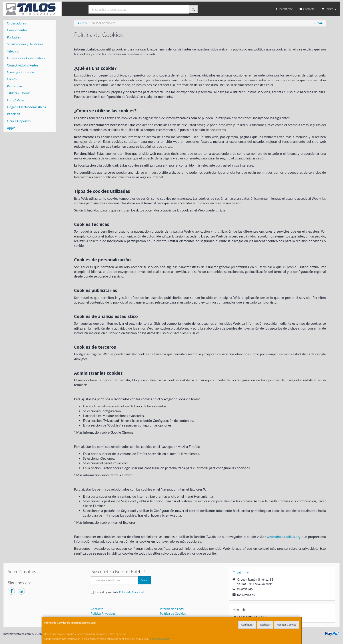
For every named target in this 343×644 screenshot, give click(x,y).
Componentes (17, 30)
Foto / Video (16, 100)
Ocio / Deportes (19, 121)
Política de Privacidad (132, 592)
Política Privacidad (103, 613)
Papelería (14, 114)
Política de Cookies (159, 639)
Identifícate (284, 9)
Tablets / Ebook (18, 93)
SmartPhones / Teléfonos (25, 44)
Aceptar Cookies (287, 625)
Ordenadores (16, 23)
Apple (11, 128)
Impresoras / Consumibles (26, 58)
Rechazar (265, 625)
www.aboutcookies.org (284, 537)
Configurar (247, 625)
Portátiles (14, 37)
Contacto (307, 9)
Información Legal (172, 609)
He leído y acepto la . (120, 592)
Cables (12, 79)
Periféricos (15, 86)
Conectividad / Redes (23, 65)
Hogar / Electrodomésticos (26, 107)
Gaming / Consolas (21, 72)
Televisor (13, 51)
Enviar (144, 580)
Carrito (329, 9)
